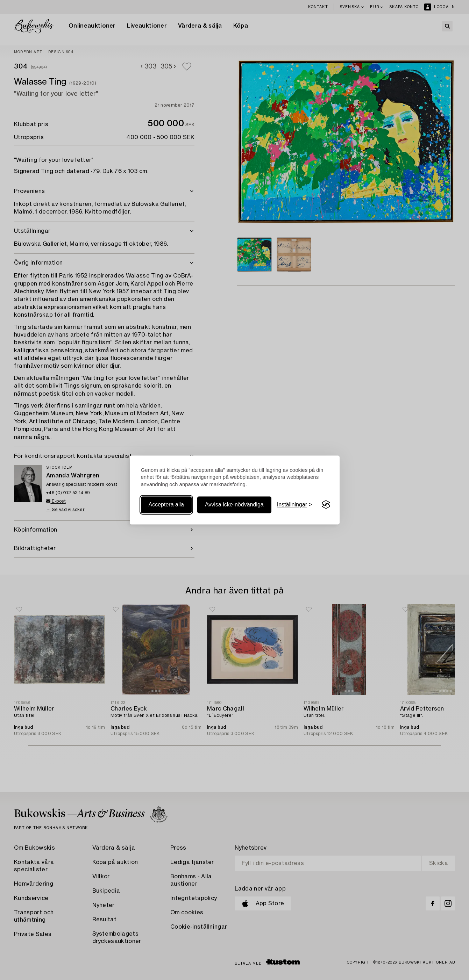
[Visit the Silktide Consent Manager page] (326, 505)
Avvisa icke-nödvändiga (234, 505)
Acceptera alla (166, 505)
